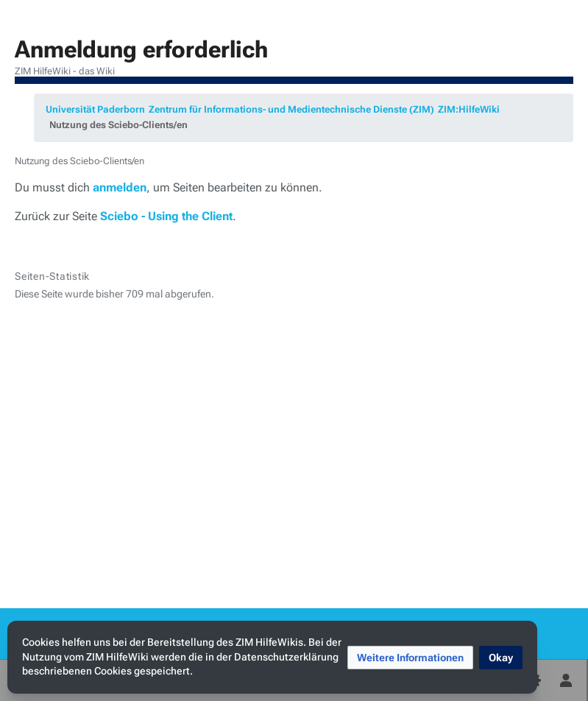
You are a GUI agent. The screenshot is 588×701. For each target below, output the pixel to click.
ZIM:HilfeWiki (469, 109)
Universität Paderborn (95, 109)
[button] (410, 658)
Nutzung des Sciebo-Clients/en (118, 125)
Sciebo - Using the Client (166, 216)
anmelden (120, 187)
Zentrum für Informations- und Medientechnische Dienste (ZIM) (291, 109)
